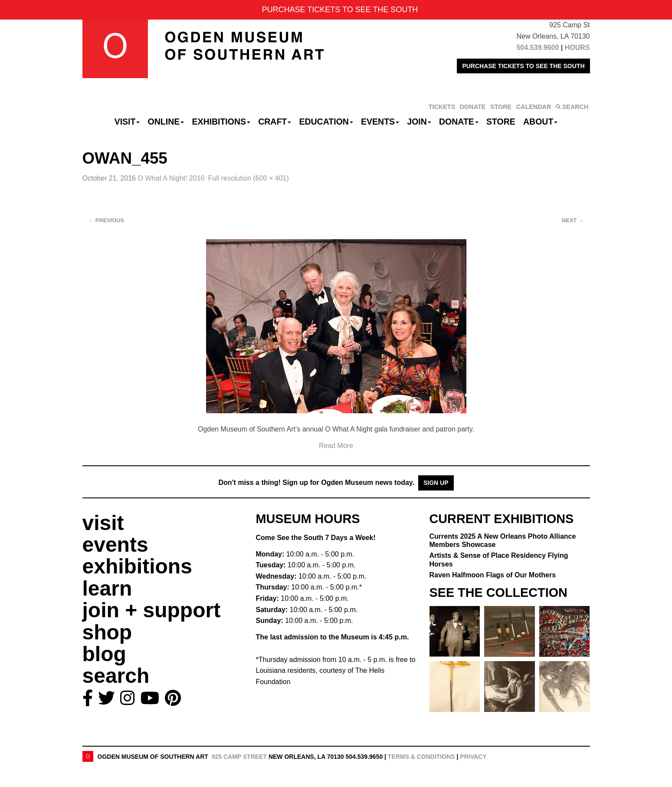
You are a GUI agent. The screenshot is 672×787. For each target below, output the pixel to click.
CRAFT (275, 122)
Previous (107, 220)
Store (501, 122)
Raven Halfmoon (493, 575)
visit (103, 523)
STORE (501, 107)
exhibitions (137, 566)
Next (573, 220)
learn (107, 588)
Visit (127, 122)
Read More (336, 446)
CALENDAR (534, 107)
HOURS (577, 48)
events (115, 545)
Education (326, 122)
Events (380, 122)
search (116, 676)
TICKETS (442, 107)
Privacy (473, 757)
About (540, 122)
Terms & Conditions (421, 757)
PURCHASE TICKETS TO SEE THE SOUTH (523, 66)
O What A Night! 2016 (171, 178)
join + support (152, 610)
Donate (459, 122)
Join (419, 122)
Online (166, 122)
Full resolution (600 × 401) (248, 178)
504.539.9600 (538, 48)
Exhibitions (221, 122)
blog (104, 654)
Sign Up (436, 483)
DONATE (473, 107)
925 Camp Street (239, 757)
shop (107, 632)
